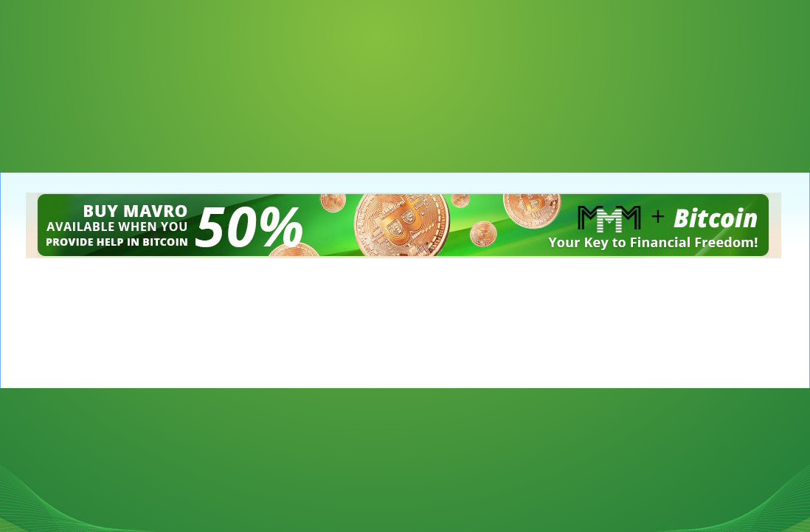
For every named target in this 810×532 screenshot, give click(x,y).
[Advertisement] (74, 74)
